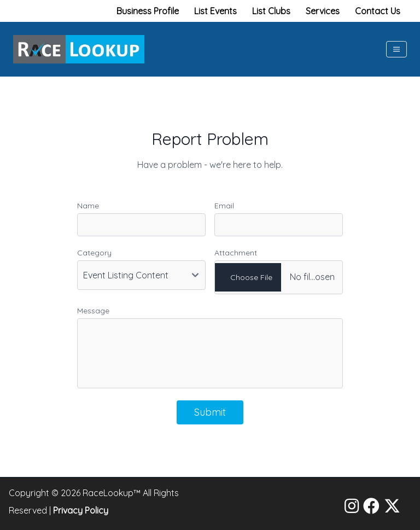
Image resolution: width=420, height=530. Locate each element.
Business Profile (148, 11)
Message (93, 311)
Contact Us (378, 11)
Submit (210, 412)
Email (224, 206)
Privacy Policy (81, 510)
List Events (215, 11)
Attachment (236, 253)
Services (323, 11)
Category (94, 253)
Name (88, 206)
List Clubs (271, 11)
